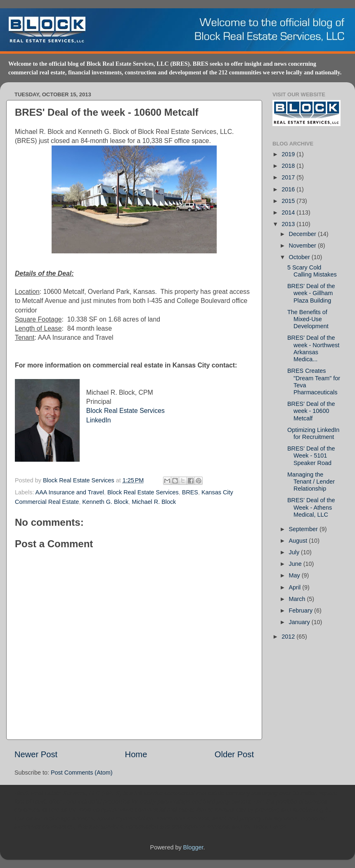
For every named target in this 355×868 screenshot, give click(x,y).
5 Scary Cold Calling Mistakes (312, 271)
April (296, 587)
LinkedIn (99, 420)
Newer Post (36, 754)
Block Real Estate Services (125, 411)
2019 (289, 154)
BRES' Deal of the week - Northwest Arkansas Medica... (313, 348)
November (303, 246)
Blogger (193, 847)
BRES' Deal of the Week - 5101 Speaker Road (311, 456)
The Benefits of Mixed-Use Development (308, 319)
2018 (289, 166)
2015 (289, 201)
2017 (289, 177)
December (303, 234)
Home (136, 754)
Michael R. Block (154, 502)
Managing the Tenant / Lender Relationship (311, 482)
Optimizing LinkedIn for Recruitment (313, 433)
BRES (190, 492)
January (300, 622)
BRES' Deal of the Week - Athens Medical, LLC (311, 507)
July (295, 552)
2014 (289, 212)
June (296, 564)
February (302, 610)
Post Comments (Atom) (82, 773)
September (304, 529)
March (298, 599)
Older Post (234, 754)
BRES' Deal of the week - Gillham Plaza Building (311, 293)
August (299, 541)
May (295, 575)
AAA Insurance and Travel (70, 492)
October (300, 257)
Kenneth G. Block (105, 502)
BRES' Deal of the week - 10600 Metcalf (311, 411)
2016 (289, 189)
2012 (289, 637)
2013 (289, 224)
